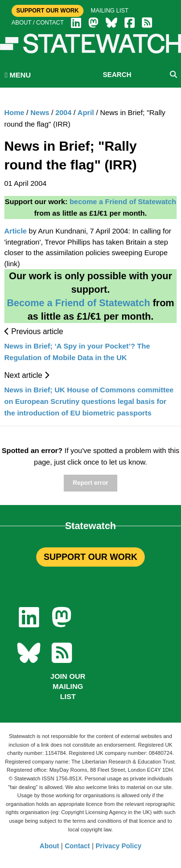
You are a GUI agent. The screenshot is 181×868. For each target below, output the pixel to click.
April (86, 112)
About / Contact (38, 23)
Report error (90, 483)
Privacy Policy (118, 846)
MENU (18, 75)
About (49, 846)
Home (14, 112)
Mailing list (110, 11)
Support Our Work (48, 11)
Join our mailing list (68, 686)
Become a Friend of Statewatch (78, 303)
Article (16, 231)
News (40, 112)
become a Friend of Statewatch (123, 201)
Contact (77, 846)
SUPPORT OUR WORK (90, 557)
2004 (63, 112)
